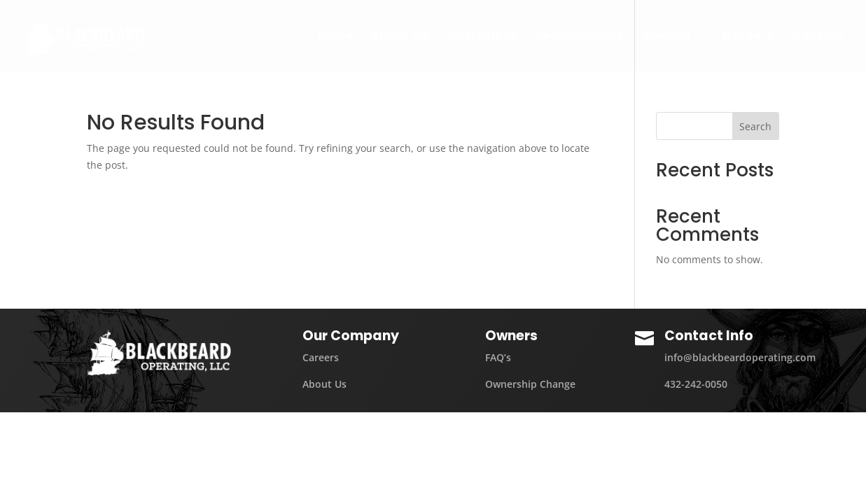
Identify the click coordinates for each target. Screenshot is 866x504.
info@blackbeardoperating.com (740, 357)
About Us (400, 37)
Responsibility (580, 37)
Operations (482, 37)
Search (755, 126)
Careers (748, 37)
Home (335, 37)
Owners (667, 37)
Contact (818, 37)
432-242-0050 (696, 384)
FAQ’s (498, 357)
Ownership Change (530, 384)
